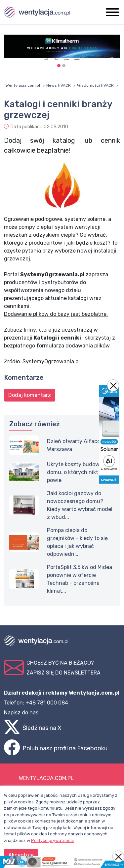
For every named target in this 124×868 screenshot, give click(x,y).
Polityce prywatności (52, 840)
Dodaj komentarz (30, 395)
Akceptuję (21, 855)
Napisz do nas (21, 713)
